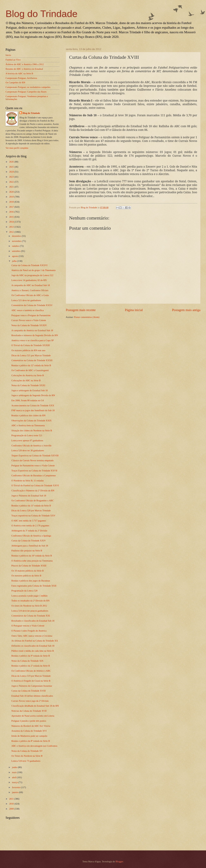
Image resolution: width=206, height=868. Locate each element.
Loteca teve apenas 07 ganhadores (27, 440)
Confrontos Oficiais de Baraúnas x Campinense (34, 475)
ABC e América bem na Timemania (28, 425)
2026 (12, 162)
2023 (12, 177)
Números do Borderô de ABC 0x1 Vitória (31, 726)
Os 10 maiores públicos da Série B (28, 571)
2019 (12, 197)
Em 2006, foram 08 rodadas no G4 (28, 400)
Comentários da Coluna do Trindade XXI (31, 616)
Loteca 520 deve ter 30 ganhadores (28, 450)
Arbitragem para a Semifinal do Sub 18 (30, 546)
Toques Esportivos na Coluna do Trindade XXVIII (35, 456)
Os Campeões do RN (15, 83)
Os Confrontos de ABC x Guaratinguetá (30, 370)
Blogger (119, 862)
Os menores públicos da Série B (26, 576)
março (15, 782)
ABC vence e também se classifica (28, 310)
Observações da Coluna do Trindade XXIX (32, 421)
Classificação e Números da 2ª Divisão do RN (33, 491)
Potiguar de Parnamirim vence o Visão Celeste (33, 466)
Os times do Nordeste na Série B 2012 (29, 606)
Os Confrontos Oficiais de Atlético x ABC (31, 671)
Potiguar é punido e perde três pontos (29, 721)
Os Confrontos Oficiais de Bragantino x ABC (33, 501)
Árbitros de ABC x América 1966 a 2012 (25, 64)
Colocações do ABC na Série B (26, 380)
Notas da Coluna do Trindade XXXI (28, 385)
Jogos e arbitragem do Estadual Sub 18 (30, 390)
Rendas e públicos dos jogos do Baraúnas (31, 581)
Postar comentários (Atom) (87, 317)
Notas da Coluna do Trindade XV (27, 751)
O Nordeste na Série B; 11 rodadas (28, 481)
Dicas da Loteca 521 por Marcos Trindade (31, 355)
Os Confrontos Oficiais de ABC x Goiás (30, 295)
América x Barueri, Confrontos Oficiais (30, 290)
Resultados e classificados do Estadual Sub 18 (33, 621)
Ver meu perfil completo (17, 148)
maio (14, 772)
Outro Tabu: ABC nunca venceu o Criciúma (32, 636)
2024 (12, 172)
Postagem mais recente (81, 310)
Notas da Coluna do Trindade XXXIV (29, 325)
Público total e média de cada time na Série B (33, 651)
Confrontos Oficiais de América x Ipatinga (31, 536)
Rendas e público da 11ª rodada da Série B (31, 506)
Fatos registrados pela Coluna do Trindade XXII (34, 586)
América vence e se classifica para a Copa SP (33, 340)
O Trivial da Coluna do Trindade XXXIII (31, 345)
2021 (12, 187)
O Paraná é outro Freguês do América (29, 631)
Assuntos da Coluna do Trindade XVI (29, 731)
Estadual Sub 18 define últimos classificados (32, 696)
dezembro (17, 236)
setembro (16, 251)
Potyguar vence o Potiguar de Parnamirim (31, 315)
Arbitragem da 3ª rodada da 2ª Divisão (29, 531)
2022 (12, 182)
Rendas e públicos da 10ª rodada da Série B (32, 556)
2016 (12, 212)
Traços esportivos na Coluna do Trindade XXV (33, 516)
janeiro (15, 792)
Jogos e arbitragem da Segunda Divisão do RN (33, 395)
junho (15, 767)
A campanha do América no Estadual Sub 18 (32, 330)
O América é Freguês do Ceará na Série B (31, 681)
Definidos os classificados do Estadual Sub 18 (33, 646)
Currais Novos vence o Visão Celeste (29, 320)
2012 (12, 232)
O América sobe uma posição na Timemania (32, 561)
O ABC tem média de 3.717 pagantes (29, 521)
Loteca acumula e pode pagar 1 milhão (29, 596)
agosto (15, 256)
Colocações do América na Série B (28, 375)
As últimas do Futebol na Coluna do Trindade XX (35, 641)
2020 (12, 192)
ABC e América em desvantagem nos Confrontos (34, 746)
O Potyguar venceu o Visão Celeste (28, 626)
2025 (12, 167)
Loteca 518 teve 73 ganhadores (26, 761)
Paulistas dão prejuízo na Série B (27, 551)
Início (8, 55)
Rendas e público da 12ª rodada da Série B (31, 365)
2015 (12, 217)
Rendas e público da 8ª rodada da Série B (31, 741)
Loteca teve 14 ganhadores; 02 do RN (29, 280)
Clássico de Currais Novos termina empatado (32, 460)
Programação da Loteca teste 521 (27, 435)
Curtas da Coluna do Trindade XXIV (29, 541)
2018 (12, 202)
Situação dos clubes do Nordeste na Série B (32, 431)
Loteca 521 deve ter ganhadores (26, 300)
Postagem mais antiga (186, 310)
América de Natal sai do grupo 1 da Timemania (34, 270)
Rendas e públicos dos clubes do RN (28, 415)
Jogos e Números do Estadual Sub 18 (29, 496)
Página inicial (134, 310)
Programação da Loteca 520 (24, 591)
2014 (12, 222)
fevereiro (16, 787)
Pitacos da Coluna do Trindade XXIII (29, 566)
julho (15, 261)
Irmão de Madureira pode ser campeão (29, 736)
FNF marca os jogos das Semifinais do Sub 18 (33, 410)
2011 (12, 799)
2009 (12, 809)
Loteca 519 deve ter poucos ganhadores (30, 611)
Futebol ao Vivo (13, 60)
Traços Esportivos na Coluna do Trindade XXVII (34, 471)
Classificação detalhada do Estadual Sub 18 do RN (35, 706)
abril (14, 777)
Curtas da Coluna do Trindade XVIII (29, 691)
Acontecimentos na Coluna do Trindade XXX (33, 405)
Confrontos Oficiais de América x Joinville (31, 446)
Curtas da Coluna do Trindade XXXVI (29, 265)
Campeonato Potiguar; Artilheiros (21, 78)
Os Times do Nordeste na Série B (27, 756)
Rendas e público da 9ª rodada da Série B (31, 656)
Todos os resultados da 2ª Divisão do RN (31, 601)
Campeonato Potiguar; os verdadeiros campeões (28, 87)
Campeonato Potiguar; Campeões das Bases (26, 92)
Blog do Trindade (42, 14)
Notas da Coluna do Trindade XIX (27, 661)
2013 (12, 227)
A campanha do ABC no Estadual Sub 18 (31, 285)
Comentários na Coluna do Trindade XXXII (32, 360)
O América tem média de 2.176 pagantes (30, 526)
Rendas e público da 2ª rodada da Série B (31, 666)
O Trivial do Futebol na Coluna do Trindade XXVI (35, 485)
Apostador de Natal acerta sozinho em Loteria (33, 716)
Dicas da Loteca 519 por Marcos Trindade (31, 676)
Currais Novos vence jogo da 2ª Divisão (30, 701)
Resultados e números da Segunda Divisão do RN (35, 335)
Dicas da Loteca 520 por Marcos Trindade (31, 511)
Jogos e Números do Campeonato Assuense (32, 686)
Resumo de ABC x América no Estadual (24, 69)
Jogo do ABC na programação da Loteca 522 (32, 275)
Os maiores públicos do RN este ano (28, 350)
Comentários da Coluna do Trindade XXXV (32, 305)
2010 (12, 804)
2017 (12, 207)
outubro (16, 246)
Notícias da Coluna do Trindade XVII (29, 711)
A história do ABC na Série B (19, 73)
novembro (17, 241)
